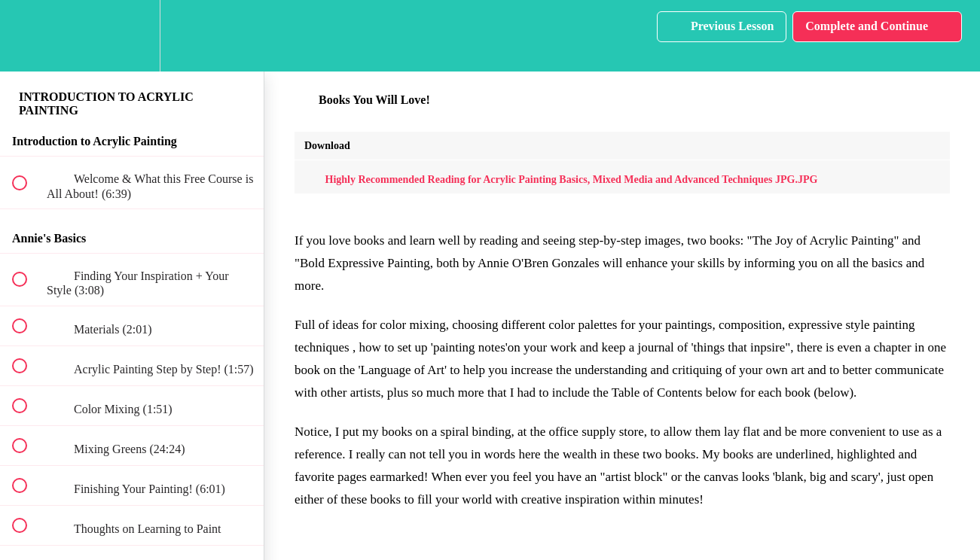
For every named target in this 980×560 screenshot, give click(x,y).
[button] (28, 36)
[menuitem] (132, 36)
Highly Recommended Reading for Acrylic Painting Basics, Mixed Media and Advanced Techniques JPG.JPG (561, 180)
